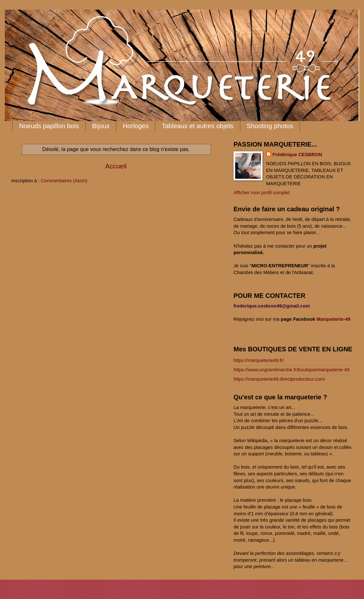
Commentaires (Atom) (64, 181)
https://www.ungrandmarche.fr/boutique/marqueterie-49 (292, 370)
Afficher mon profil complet (262, 193)
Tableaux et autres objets (197, 126)
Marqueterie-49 (334, 319)
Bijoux (101, 126)
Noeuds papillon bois (49, 126)
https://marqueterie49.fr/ (259, 360)
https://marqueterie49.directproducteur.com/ (279, 379)
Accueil (116, 166)
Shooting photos (270, 126)
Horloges (136, 126)
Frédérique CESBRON (297, 155)
